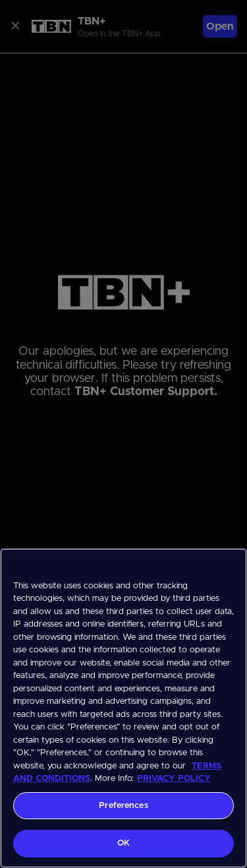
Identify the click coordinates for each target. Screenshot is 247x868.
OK (123, 843)
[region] (123, 708)
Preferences (123, 806)
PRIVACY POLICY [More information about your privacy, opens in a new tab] (174, 779)
